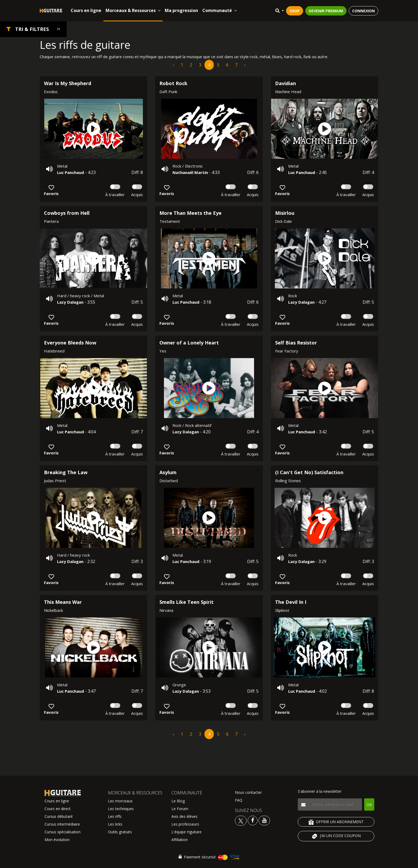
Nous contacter (248, 792)
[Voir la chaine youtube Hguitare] (264, 820)
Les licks (115, 824)
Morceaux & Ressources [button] (133, 10)
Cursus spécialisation (63, 832)
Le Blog (178, 801)
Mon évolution (57, 840)
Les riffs (115, 816)
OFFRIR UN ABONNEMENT (336, 822)
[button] (33, 29)
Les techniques (121, 809)
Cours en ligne (86, 10)
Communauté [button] (220, 10)
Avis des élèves (184, 816)
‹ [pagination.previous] (173, 65)
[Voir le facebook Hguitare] (253, 820)
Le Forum (180, 809)
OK (369, 805)
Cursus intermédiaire (62, 824)
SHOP (295, 11)
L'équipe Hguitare (186, 832)
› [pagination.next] (245, 65)
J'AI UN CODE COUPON (336, 836)
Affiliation (180, 840)
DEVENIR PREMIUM (326, 11)
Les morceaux (120, 801)
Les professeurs (185, 824)
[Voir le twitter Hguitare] (241, 820)
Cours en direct (58, 809)
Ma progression (181, 10)
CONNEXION (363, 11)
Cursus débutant (59, 816)
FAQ (239, 800)
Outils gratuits (120, 832)
